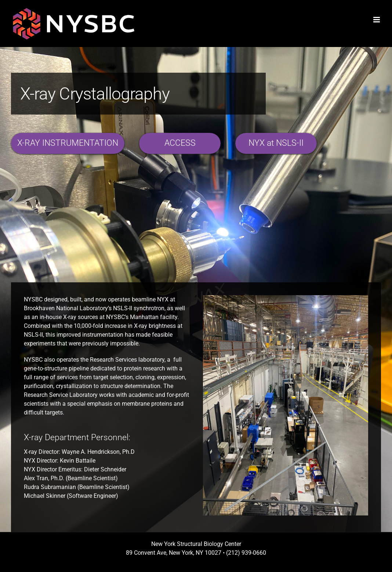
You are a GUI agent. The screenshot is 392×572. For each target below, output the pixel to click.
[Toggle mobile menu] (377, 20)
